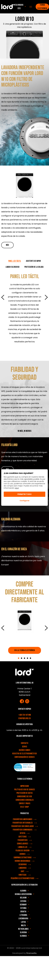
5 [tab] (30, 658)
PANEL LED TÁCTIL (15, 261)
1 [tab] (19, 658)
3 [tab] (24, 658)
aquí (17, 488)
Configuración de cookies (24, 757)
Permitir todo (24, 494)
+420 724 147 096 (25, 715)
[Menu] (31, 7)
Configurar (25, 501)
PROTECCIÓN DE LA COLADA (34, 267)
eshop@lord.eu (24, 718)
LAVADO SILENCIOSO (12, 267)
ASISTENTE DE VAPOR (33, 261)
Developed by (25, 953)
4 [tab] (27, 658)
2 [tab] (22, 658)
